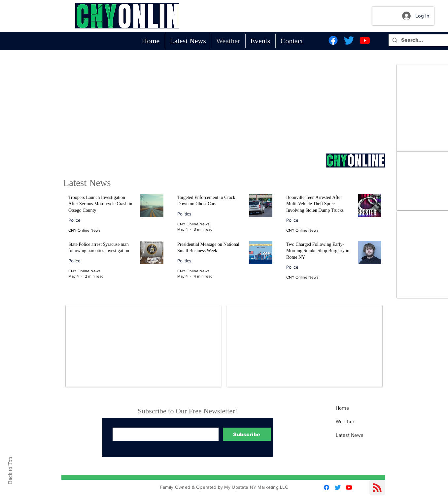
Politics (184, 214)
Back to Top (10, 470)
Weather (345, 422)
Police (74, 220)
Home (342, 408)
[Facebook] (333, 40)
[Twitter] (349, 40)
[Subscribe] (247, 434)
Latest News (350, 436)
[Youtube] (365, 40)
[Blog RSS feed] (377, 488)
